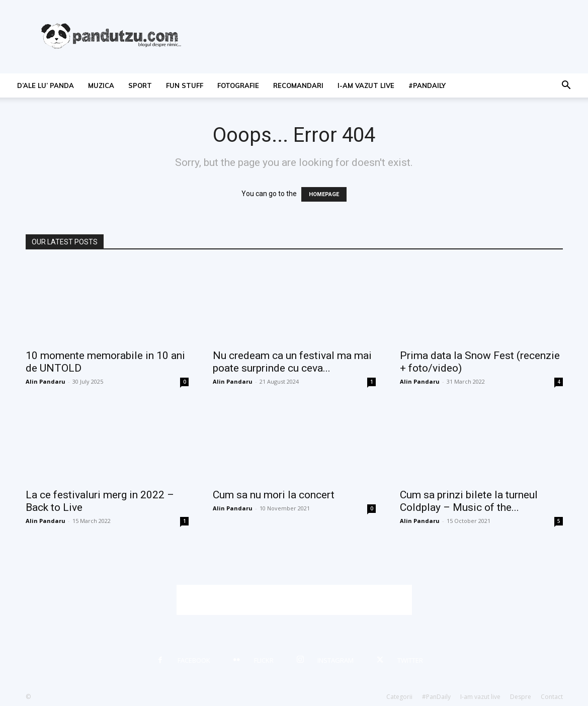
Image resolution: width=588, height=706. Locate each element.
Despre (521, 697)
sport (140, 85)
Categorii (399, 697)
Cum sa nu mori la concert (274, 495)
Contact (552, 697)
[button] (566, 86)
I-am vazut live (366, 85)
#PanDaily (427, 85)
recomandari (298, 85)
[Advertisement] (294, 600)
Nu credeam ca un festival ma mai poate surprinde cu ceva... (292, 362)
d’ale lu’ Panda (46, 85)
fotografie (238, 85)
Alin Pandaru (46, 381)
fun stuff (185, 85)
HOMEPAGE (324, 194)
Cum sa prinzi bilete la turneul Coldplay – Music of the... (469, 501)
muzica (101, 85)
